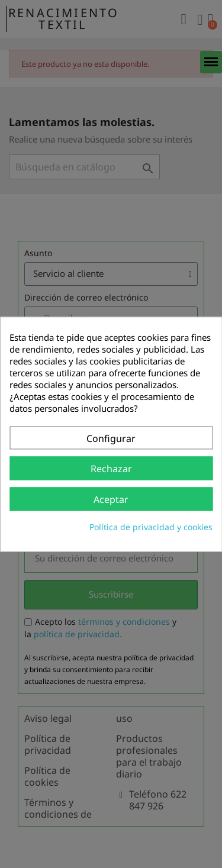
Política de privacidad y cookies (151, 527)
